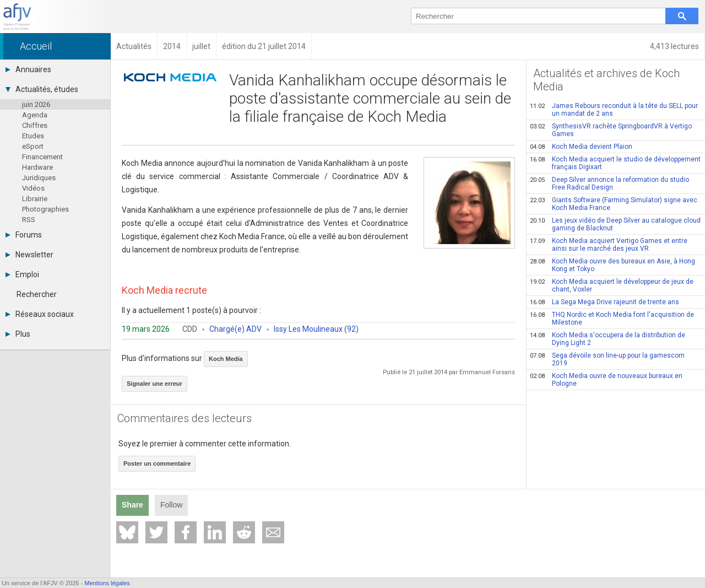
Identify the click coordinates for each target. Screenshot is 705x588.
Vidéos (33, 188)
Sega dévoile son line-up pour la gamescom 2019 (607, 359)
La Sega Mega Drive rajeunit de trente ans (604, 302)
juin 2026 (36, 104)
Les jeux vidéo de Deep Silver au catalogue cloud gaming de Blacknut (615, 224)
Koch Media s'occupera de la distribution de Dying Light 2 (608, 339)
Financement (42, 157)
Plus (18, 334)
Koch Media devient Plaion (581, 147)
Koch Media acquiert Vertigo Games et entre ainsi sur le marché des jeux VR (609, 245)
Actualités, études (42, 89)
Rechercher (37, 294)
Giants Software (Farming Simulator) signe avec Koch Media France (614, 204)
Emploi (22, 274)
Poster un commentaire (157, 463)
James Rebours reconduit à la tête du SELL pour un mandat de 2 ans (614, 110)
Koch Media (226, 359)
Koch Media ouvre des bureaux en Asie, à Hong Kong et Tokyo (612, 265)
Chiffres (35, 125)
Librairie (35, 199)
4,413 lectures (674, 46)
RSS (29, 220)
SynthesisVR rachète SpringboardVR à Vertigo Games (611, 130)
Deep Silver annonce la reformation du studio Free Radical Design (609, 184)
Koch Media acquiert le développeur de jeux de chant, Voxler (612, 285)
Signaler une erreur (154, 384)
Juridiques (39, 178)
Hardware (37, 167)
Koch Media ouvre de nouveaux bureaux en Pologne (606, 380)
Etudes (33, 136)
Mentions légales (107, 583)
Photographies (45, 209)
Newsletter (29, 255)
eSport (33, 146)
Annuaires (28, 69)
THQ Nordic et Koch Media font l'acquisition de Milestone (612, 319)
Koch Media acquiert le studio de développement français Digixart (615, 163)
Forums (24, 235)
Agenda (35, 115)
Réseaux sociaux (40, 314)
